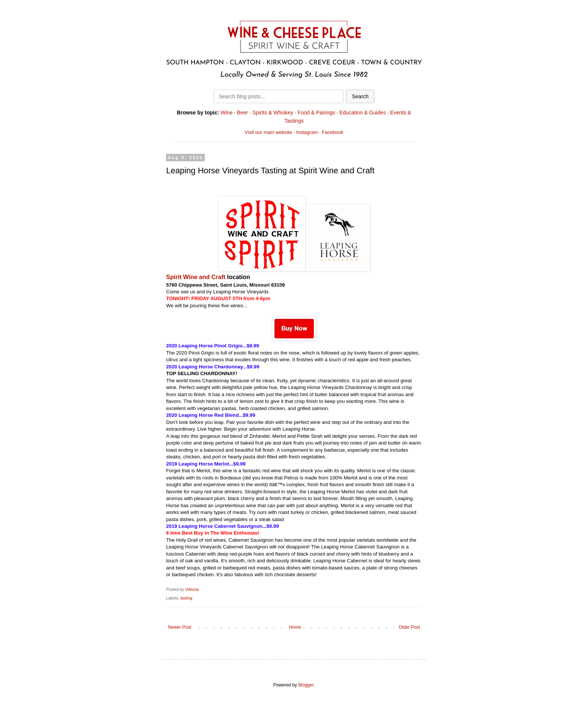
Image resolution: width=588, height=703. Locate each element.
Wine (226, 113)
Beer (243, 113)
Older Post (409, 627)
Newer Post (180, 627)
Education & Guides (363, 113)
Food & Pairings (316, 113)
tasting (186, 598)
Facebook (332, 132)
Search (360, 96)
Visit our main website (268, 132)
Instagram (307, 132)
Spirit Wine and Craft (197, 277)
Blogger (306, 685)
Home (295, 627)
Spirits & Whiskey (273, 113)
